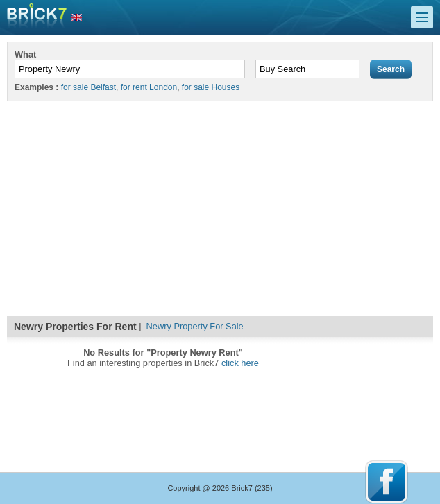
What (25, 54)
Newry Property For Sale (195, 326)
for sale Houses (211, 87)
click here (240, 363)
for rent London (149, 87)
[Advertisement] (220, 205)
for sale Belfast (88, 87)
